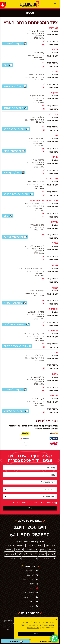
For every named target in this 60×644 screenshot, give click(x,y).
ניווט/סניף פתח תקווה (16, 346)
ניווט (6, 216)
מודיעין (54, 222)
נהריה (55, 243)
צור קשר (31, 606)
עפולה (55, 288)
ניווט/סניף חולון (12, 172)
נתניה (55, 265)
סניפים (32, 588)
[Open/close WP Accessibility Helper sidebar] (3, 5)
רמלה (55, 374)
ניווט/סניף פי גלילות (14, 324)
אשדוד (55, 71)
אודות (32, 584)
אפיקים (54, 50)
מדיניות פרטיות (29, 593)
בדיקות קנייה (30, 571)
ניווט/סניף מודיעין (13, 237)
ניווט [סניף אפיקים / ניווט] (6, 65)
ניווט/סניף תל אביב (14, 411)
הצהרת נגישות (29, 597)
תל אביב (54, 396)
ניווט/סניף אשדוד (13, 86)
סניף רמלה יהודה (13, 43)
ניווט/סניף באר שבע (14, 129)
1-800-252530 (45, 641)
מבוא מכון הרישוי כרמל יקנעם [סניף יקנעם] (44, 200)
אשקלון (54, 92)
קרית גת (54, 352)
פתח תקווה (52, 330)
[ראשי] (29, 4)
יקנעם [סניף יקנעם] (18, 550)
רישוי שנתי (31, 575)
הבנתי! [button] (36, 634)
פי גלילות (53, 309)
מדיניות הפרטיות (38, 503)
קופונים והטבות (29, 579)
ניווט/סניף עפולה (13, 303)
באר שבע (53, 114)
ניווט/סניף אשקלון (13, 108)
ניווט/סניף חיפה (12, 151)
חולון (55, 157)
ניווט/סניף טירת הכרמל (16, 194)
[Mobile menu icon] (55, 4)
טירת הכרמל (52, 179)
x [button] (56, 619)
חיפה (55, 135)
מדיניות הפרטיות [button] (33, 628)
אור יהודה (53, 28)
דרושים (32, 602)
